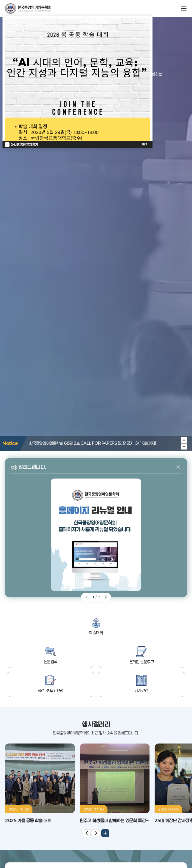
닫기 (145, 144)
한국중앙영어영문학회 (28, 9)
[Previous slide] (184, 447)
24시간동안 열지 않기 (24, 145)
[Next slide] (184, 440)
